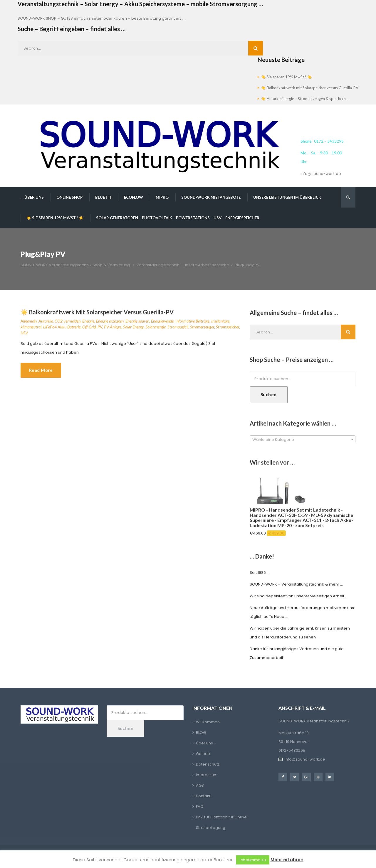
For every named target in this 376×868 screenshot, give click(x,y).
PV (100, 329)
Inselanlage (220, 323)
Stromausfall (178, 329)
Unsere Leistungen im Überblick (287, 197)
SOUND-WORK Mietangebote (211, 197)
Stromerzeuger (202, 329)
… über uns (32, 197)
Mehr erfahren (287, 860)
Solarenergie (156, 329)
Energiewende (162, 323)
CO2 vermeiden (68, 323)
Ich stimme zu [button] (253, 860)
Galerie (203, 754)
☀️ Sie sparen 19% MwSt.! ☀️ (287, 77)
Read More (41, 372)
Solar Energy (133, 329)
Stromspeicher (228, 329)
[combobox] (303, 441)
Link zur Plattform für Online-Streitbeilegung (222, 822)
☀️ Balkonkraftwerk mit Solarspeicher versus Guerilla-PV (310, 88)
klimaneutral (31, 329)
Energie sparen (137, 323)
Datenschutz (208, 764)
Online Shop (69, 197)
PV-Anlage (113, 329)
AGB (200, 785)
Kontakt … (205, 796)
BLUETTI (103, 197)
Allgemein (29, 323)
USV (24, 334)
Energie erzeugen (110, 323)
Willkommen (208, 722)
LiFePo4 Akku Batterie (62, 329)
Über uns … (206, 743)
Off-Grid (89, 329)
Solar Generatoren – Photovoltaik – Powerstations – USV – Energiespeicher (178, 218)
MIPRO (162, 197)
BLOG (201, 733)
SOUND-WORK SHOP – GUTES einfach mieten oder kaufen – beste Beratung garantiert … (101, 18)
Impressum (207, 775)
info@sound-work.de (321, 174)
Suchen (269, 396)
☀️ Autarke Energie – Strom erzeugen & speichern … (305, 99)
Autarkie (46, 323)
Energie (88, 323)
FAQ (200, 807)
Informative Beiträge (192, 323)
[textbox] (303, 441)
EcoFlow (134, 197)
